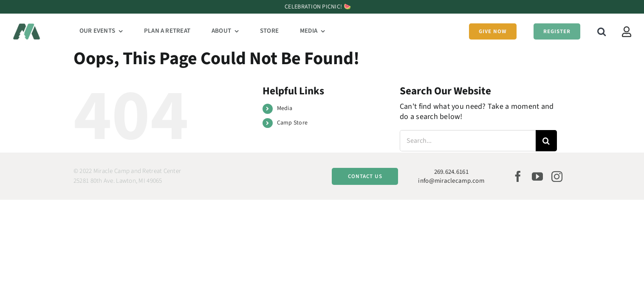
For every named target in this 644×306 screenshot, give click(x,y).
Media (285, 108)
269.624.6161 (451, 172)
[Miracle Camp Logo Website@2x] (27, 27)
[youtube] (537, 176)
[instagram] (557, 176)
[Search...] (468, 141)
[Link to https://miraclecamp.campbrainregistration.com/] (627, 32)
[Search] (546, 141)
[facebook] (518, 176)
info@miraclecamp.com (451, 181)
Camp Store (292, 123)
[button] (594, 31)
